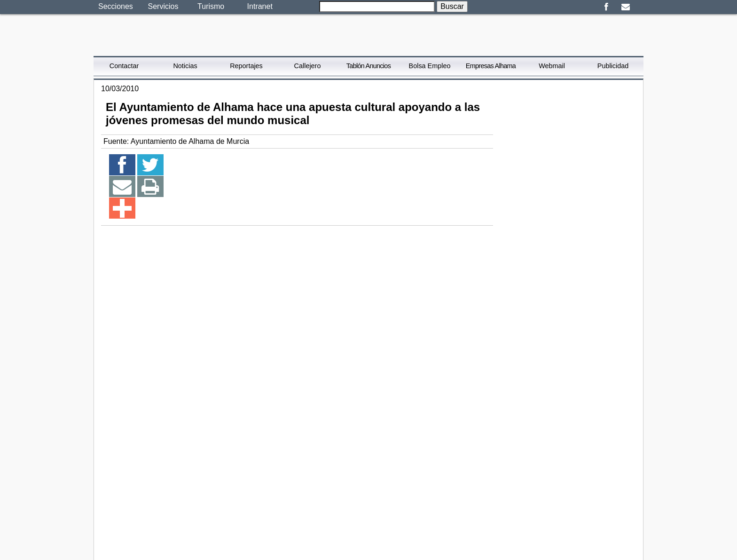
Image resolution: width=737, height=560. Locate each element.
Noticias (185, 66)
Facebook (606, 7)
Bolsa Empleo (430, 66)
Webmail (552, 66)
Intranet (260, 6)
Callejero (308, 66)
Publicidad (613, 66)
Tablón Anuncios (368, 66)
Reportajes (246, 66)
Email (625, 7)
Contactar (124, 66)
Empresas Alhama (491, 66)
